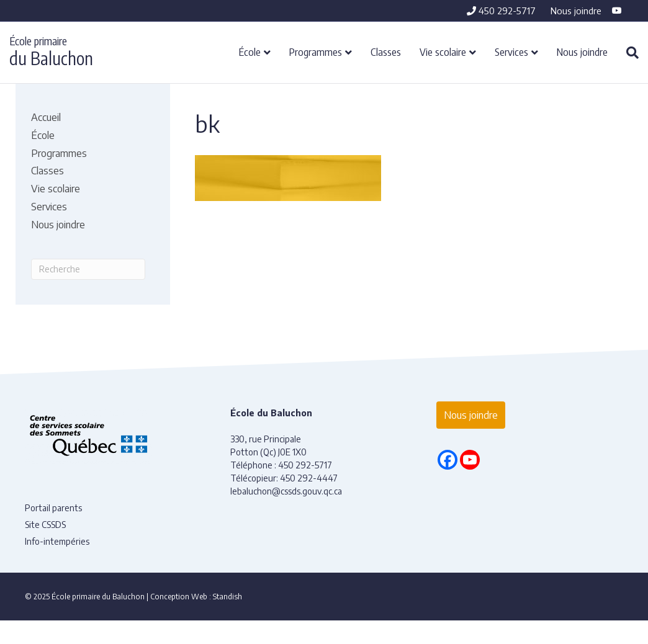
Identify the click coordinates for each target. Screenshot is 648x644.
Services (511, 51)
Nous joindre (576, 11)
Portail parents (53, 508)
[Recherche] (628, 53)
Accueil (46, 117)
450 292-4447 (309, 478)
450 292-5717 (501, 11)
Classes (386, 51)
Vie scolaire (443, 51)
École (250, 51)
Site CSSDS (45, 525)
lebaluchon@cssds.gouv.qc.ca (286, 491)
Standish (227, 597)
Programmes (316, 51)
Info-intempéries (57, 541)
